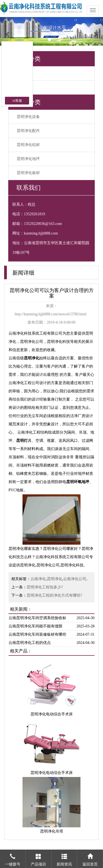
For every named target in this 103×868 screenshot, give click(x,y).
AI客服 (17, 101)
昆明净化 (55, 579)
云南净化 (38, 579)
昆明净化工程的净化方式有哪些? (54, 595)
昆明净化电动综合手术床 (52, 714)
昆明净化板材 (28, 173)
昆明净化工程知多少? (45, 587)
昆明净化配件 (28, 131)
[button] (8, 31)
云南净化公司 (75, 579)
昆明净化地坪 (28, 159)
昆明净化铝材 (28, 145)
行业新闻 (24, 87)
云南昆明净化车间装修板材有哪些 (37, 634)
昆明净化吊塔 (52, 831)
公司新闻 (24, 73)
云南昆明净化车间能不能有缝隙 (35, 626)
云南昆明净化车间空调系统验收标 (37, 618)
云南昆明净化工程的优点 (30, 643)
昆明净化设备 (28, 117)
